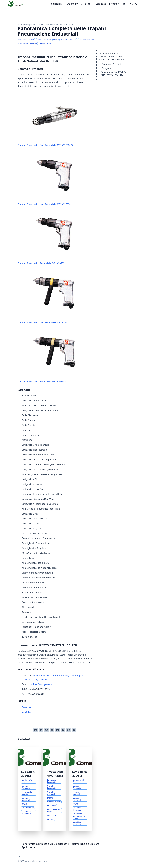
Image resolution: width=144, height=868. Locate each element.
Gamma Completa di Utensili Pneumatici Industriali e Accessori (46, 24)
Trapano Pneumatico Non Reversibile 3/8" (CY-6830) (55, 179)
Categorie (106, 68)
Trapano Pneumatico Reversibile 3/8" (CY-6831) (55, 238)
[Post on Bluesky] (47, 730)
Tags (20, 856)
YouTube (26, 712)
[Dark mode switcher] (136, 4)
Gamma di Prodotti (111, 64)
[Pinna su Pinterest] (57, 730)
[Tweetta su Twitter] (41, 730)
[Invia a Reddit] (52, 730)
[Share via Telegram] (74, 730)
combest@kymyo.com (40, 684)
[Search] (131, 4)
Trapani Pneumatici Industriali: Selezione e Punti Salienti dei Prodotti (112, 56)
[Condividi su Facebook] (63, 730)
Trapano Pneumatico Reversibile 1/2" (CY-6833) (55, 356)
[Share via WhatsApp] (68, 730)
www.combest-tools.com (36, 861)
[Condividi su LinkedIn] (36, 730)
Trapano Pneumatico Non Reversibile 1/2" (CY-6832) (55, 297)
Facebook (27, 707)
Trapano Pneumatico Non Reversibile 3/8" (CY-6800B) (55, 120)
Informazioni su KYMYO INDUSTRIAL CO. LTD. (114, 74)
